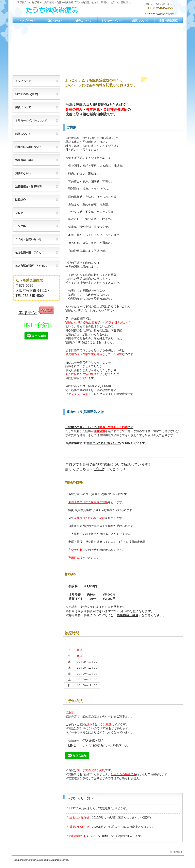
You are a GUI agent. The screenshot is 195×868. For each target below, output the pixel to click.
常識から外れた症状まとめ (104, 443)
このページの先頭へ (176, 852)
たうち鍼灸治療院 (53, 10)
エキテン (28, 313)
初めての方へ (91, 716)
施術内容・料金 (128, 615)
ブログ (99, 469)
